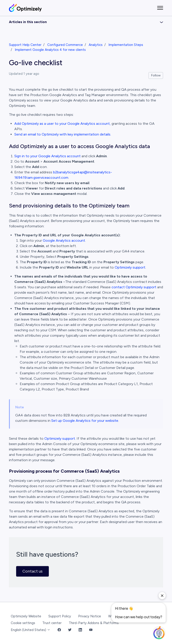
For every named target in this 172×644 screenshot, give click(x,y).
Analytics (96, 45)
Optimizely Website (26, 616)
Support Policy (60, 616)
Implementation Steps (126, 45)
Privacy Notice (90, 616)
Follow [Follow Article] (156, 75)
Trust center (52, 623)
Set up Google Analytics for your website (85, 421)
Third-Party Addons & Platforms (94, 623)
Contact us (32, 571)
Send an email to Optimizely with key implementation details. (63, 134)
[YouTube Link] (91, 630)
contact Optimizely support (134, 287)
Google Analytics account (64, 240)
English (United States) (31, 630)
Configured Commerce (65, 45)
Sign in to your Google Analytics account (47, 156)
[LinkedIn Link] (80, 630)
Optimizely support (130, 267)
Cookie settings (23, 623)
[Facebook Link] (59, 630)
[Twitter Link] (70, 630)
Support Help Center (25, 45)
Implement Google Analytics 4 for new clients (50, 50)
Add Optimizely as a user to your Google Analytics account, (62, 124)
